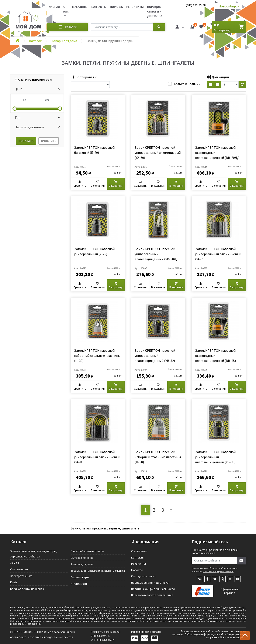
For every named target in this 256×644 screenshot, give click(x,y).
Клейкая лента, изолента (27, 589)
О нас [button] (66, 9)
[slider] (15, 109)
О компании (139, 551)
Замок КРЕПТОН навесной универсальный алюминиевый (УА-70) (218, 254)
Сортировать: (84, 77)
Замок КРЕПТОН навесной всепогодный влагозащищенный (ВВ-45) (215, 356)
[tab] (37, 79)
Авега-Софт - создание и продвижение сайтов (42, 637)
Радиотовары (80, 577)
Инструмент (79, 584)
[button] (37, 89)
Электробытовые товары (87, 551)
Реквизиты (135, 7)
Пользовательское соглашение (152, 595)
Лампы (15, 563)
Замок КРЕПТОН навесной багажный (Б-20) (94, 150)
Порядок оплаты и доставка (155, 11)
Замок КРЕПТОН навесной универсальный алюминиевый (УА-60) (158, 153)
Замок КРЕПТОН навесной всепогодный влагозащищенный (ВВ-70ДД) (218, 153)
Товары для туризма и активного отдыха (98, 571)
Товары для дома (82, 564)
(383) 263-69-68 (196, 5)
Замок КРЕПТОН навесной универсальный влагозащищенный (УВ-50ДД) (157, 254)
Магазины (80, 7)
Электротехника (21, 576)
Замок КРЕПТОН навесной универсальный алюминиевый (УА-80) (97, 457)
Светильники (19, 569)
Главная (54, 7)
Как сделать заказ (143, 576)
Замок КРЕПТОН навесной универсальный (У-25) (94, 251)
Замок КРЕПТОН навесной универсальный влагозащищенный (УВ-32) (155, 356)
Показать (26, 141)
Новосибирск (229, 6)
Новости (137, 570)
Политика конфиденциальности (153, 589)
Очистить (49, 141)
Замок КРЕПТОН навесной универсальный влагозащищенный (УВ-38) (215, 457)
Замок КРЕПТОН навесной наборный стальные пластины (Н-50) (158, 457)
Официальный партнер (230, 591)
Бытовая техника (82, 558)
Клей (13, 582)
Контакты (99, 7)
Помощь (116, 7)
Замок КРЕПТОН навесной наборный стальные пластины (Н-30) (97, 356)
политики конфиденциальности (218, 571)
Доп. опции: (218, 77)
